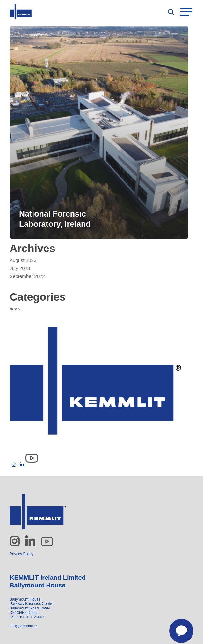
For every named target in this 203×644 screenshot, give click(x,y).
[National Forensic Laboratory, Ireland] (99, 132)
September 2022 (27, 276)
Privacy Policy (22, 554)
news (15, 309)
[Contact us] (178, 627)
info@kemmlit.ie (23, 626)
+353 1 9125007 (30, 617)
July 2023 (20, 268)
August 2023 (23, 260)
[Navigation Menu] (190, 12)
